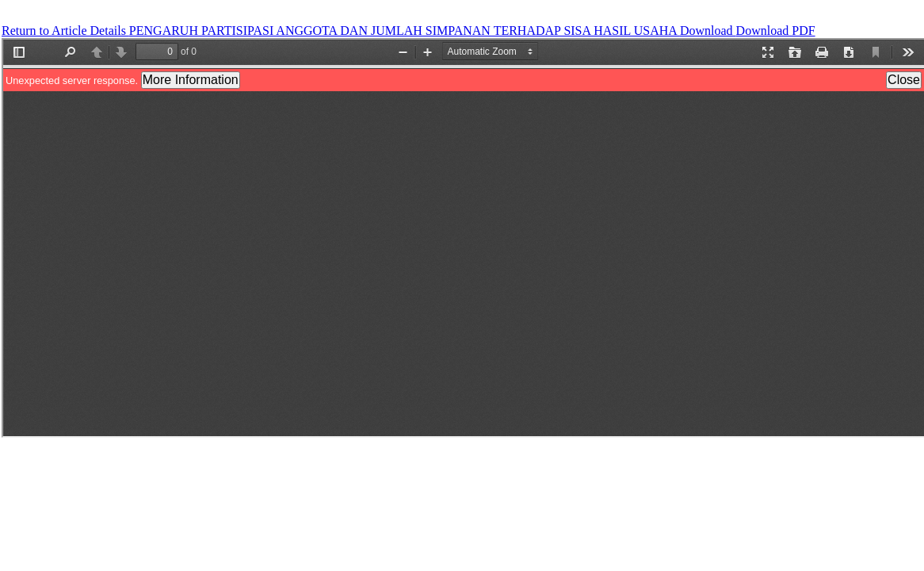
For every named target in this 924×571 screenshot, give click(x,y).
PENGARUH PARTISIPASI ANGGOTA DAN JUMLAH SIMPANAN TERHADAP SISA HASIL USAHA (405, 31)
